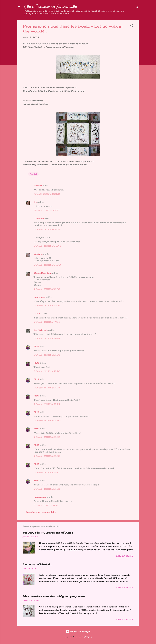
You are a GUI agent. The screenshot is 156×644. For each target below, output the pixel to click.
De (35, 202)
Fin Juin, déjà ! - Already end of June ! (48, 533)
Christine (39, 218)
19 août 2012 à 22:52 (47, 194)
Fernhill (33, 174)
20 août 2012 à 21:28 (47, 388)
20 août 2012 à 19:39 (47, 338)
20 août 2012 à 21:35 (47, 456)
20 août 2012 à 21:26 (47, 371)
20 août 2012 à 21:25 (47, 355)
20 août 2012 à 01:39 (47, 229)
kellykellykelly (87, 637)
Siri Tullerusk (41, 330)
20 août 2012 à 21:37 (47, 472)
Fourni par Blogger (78, 631)
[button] (131, 26)
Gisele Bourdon (42, 273)
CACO (37, 314)
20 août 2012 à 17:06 (47, 322)
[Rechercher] (137, 7)
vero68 (38, 186)
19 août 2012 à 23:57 (47, 210)
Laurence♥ (39, 297)
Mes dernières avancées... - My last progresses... (55, 596)
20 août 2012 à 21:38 (47, 489)
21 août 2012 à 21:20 (46, 505)
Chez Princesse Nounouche (51, 7)
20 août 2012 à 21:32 (47, 437)
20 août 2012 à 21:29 (47, 404)
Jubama (38, 254)
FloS (36, 346)
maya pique (40, 497)
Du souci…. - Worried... (37, 564)
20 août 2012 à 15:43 (47, 289)
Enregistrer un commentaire (41, 512)
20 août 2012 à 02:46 (47, 246)
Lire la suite (125, 556)
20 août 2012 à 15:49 (47, 305)
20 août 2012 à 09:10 (47, 265)
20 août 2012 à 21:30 (47, 421)
